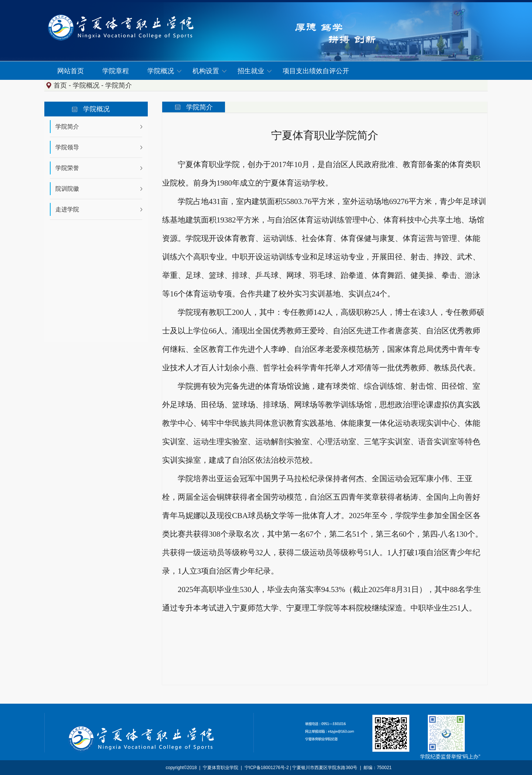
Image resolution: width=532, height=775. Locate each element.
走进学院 (67, 209)
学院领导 (67, 147)
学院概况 (86, 85)
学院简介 (119, 85)
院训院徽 (67, 189)
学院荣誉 (67, 168)
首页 (60, 85)
